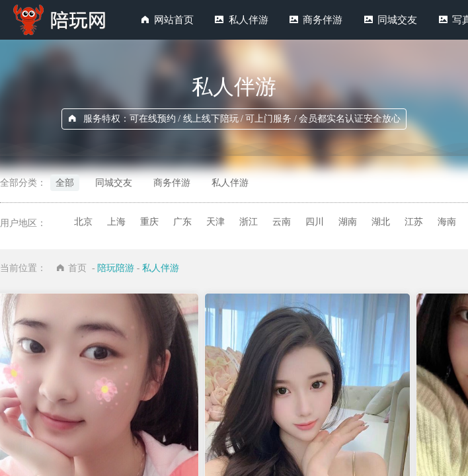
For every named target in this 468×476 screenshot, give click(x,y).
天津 (215, 222)
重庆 (149, 222)
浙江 (249, 222)
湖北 (381, 222)
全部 (65, 183)
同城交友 (397, 20)
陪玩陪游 (116, 268)
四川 (315, 222)
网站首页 (174, 20)
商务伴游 (323, 20)
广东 (182, 222)
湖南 (348, 222)
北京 (83, 222)
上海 (116, 222)
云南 (282, 222)
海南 (447, 222)
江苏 (414, 222)
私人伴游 (249, 20)
